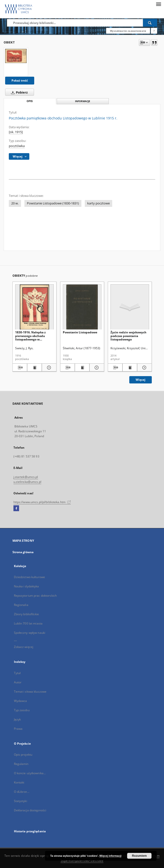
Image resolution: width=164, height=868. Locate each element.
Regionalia (21, 605)
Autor (18, 682)
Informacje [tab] (83, 101)
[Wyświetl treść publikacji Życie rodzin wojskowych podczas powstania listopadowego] (130, 368)
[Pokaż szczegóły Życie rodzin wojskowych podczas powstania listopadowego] (144, 368)
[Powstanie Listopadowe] (82, 307)
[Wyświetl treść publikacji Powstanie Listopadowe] (82, 368)
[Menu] (158, 4)
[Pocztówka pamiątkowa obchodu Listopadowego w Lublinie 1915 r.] (16, 56)
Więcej (141, 380)
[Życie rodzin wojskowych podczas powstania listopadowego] (130, 307)
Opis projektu (23, 755)
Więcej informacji (110, 856)
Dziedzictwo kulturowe (30, 577)
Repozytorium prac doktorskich (35, 596)
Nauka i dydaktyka (27, 586)
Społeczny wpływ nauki (30, 633)
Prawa (18, 729)
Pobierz (18, 92)
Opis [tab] (30, 101)
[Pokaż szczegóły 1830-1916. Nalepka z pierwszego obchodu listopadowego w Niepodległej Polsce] (48, 368)
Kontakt (19, 782)
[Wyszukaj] (150, 23)
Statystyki (21, 801)
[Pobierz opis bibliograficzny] (20, 368)
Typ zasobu (22, 710)
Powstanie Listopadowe (80, 332)
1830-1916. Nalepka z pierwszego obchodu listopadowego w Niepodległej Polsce (30, 336)
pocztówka (17, 146)
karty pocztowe (98, 203)
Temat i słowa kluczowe (30, 692)
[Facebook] (16, 508)
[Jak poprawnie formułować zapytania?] (154, 31)
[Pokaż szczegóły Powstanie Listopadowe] (96, 368)
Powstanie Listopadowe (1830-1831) (53, 203)
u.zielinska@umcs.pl (27, 482)
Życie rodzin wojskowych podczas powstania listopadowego (128, 336)
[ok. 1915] (16, 132)
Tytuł (17, 673)
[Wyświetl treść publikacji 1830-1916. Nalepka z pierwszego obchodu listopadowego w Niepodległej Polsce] (34, 368)
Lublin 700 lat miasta (28, 623)
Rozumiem (139, 856)
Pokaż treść (20, 80)
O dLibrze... (22, 792)
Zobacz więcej (24, 647)
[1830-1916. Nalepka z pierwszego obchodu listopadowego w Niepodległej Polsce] (34, 307)
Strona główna (23, 552)
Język (17, 719)
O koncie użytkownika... (30, 773)
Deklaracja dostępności (30, 810)
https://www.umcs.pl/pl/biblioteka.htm (42, 502)
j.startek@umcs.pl (26, 477)
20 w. (15, 203)
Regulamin (21, 764)
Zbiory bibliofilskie (26, 614)
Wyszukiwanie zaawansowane (128, 31)
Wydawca (21, 701)
